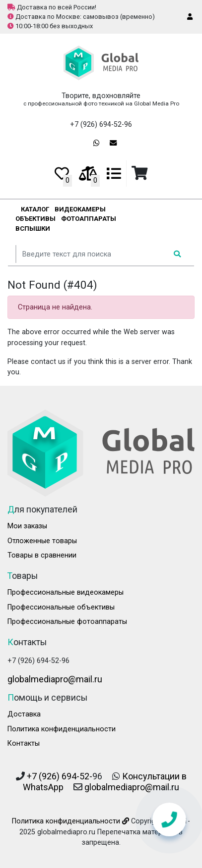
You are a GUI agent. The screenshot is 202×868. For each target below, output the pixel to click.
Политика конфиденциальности (62, 729)
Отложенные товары (42, 541)
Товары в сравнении (42, 555)
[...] (92, 254)
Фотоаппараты (89, 219)
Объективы (35, 219)
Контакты (24, 743)
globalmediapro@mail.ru (55, 679)
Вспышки (33, 229)
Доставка (24, 714)
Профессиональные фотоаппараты (67, 622)
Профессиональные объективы (61, 607)
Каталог (35, 209)
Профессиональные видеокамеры (66, 592)
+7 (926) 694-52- (60, 776)
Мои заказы (27, 526)
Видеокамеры (80, 209)
